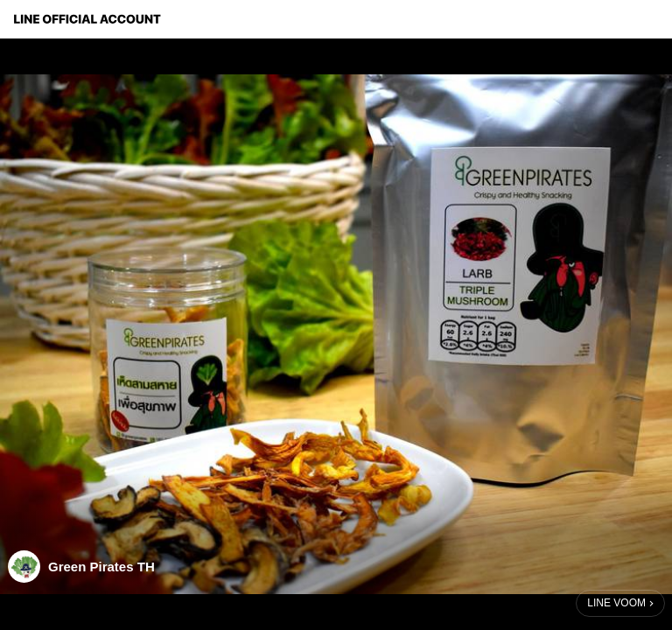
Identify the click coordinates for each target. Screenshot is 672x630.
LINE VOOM (616, 603)
